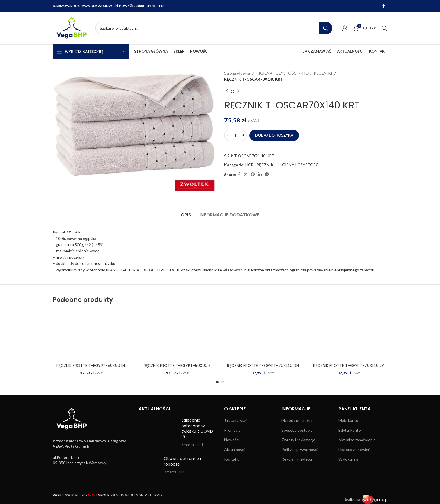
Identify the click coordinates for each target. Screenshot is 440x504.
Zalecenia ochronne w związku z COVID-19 (198, 428)
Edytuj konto (350, 430)
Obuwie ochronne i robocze (182, 461)
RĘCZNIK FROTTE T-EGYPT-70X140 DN (263, 366)
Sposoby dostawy (297, 430)
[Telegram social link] (267, 174)
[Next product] (238, 91)
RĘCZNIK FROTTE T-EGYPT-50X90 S (177, 366)
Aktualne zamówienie (357, 440)
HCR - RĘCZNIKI (317, 73)
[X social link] (246, 174)
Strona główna (237, 73)
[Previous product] (227, 91)
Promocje (232, 430)
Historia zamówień (354, 449)
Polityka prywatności (300, 449)
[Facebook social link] (384, 6)
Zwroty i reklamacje (298, 440)
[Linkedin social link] (260, 174)
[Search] (214, 28)
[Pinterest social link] (253, 174)
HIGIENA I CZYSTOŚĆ (276, 73)
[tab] (186, 212)
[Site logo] (71, 28)
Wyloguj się (348, 459)
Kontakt (232, 459)
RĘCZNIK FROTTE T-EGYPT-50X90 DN (91, 366)
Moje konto (348, 420)
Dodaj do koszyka (274, 135)
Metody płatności (297, 420)
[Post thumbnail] (158, 433)
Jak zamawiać (236, 420)
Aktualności (234, 449)
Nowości (232, 440)
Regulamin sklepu (297, 459)
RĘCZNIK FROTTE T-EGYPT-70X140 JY (349, 366)
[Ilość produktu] (235, 135)
